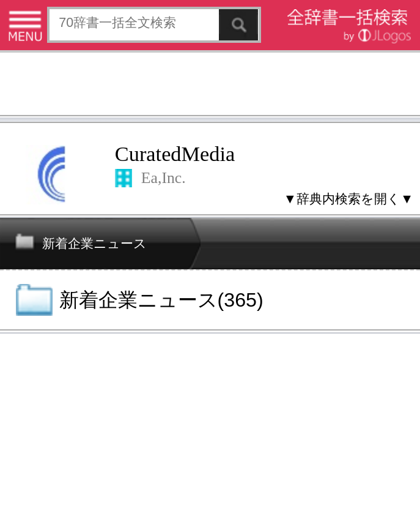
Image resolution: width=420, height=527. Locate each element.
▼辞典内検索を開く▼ (348, 199)
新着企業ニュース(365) (161, 300)
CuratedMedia (175, 154)
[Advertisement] (210, 85)
